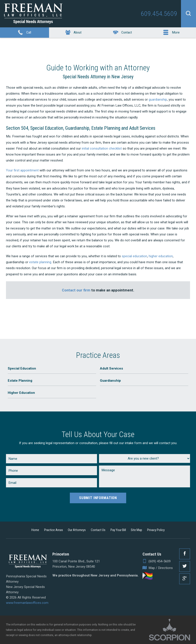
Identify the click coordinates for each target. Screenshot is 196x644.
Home (35, 530)
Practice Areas (54, 530)
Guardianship (110, 381)
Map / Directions (158, 568)
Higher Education (21, 393)
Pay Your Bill (118, 530)
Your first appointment (22, 170)
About (73, 33)
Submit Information (98, 498)
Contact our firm (76, 290)
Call (24, 33)
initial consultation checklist (102, 148)
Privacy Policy (156, 530)
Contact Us (98, 530)
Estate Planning (20, 381)
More (171, 33)
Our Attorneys (77, 530)
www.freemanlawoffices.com (27, 603)
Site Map (136, 530)
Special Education (22, 368)
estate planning (40, 262)
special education (134, 256)
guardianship (158, 100)
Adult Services (111, 368)
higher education (161, 256)
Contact (123, 33)
